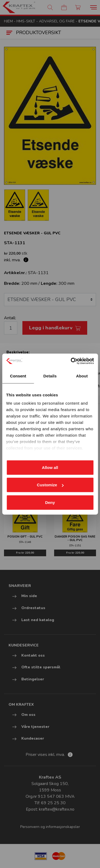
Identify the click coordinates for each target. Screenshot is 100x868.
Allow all (50, 467)
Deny (50, 502)
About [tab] (82, 376)
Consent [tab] (18, 376)
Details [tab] (50, 376)
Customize (50, 485)
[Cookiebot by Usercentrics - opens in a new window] (71, 361)
